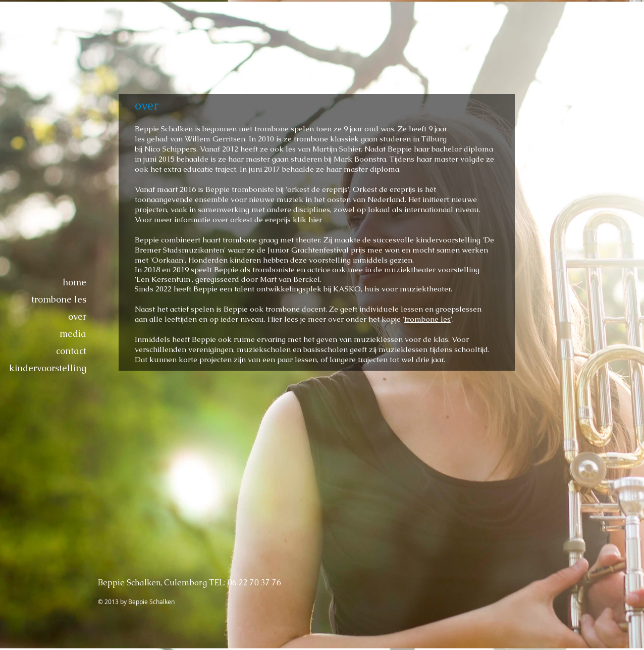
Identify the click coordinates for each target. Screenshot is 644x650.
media (73, 334)
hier (315, 219)
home (74, 282)
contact (71, 351)
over (77, 316)
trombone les (59, 299)
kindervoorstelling (48, 368)
